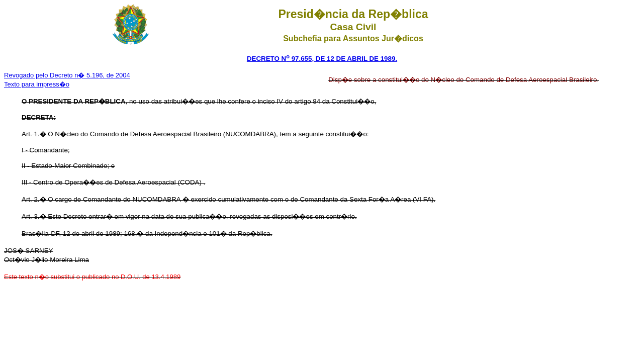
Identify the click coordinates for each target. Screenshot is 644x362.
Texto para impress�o (37, 84)
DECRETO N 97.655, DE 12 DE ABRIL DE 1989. (322, 59)
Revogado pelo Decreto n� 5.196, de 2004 (67, 75)
